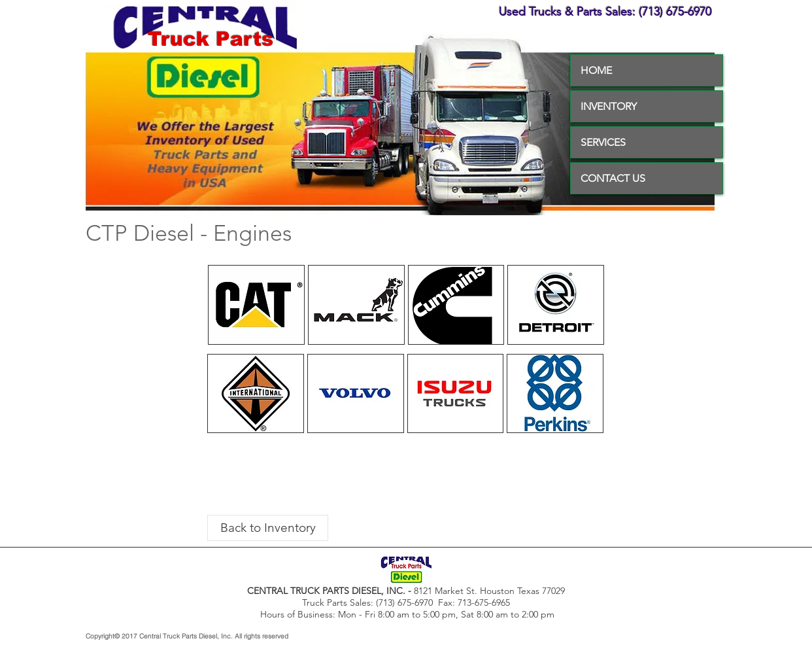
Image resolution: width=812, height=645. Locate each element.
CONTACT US (613, 178)
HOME (596, 70)
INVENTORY (609, 106)
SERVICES (603, 142)
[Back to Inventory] (268, 528)
